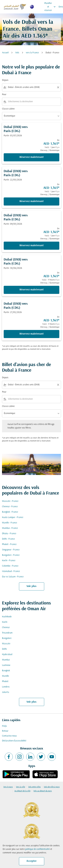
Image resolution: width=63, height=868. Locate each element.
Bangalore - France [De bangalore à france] (11, 555)
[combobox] (32, 87)
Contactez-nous (9, 736)
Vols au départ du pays (43, 791)
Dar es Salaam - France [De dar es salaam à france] (13, 577)
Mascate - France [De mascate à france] (10, 501)
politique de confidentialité (37, 849)
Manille (5, 676)
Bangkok (6, 671)
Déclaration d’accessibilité (14, 741)
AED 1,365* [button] (35, 36)
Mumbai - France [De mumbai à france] (10, 528)
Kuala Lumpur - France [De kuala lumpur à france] (13, 517)
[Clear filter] (58, 87)
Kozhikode (7, 617)
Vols (17, 53)
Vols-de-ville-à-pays (52, 787)
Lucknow (6, 665)
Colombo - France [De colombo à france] (10, 566)
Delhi (4, 649)
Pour (4, 95)
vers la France (32, 53)
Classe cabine (8, 109)
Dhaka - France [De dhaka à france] (9, 534)
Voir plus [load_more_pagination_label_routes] (32, 586)
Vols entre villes (34, 787)
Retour (5, 731)
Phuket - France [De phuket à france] (9, 544)
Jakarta (6, 692)
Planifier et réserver (51, 7)
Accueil (5, 53)
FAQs (4, 726)
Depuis (5, 80)
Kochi (5, 622)
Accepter (32, 861)
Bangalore (7, 638)
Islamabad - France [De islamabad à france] (11, 571)
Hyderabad (7, 654)
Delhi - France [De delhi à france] (8, 539)
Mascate (6, 644)
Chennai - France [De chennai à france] (10, 507)
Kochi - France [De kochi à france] (9, 561)
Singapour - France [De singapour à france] (11, 550)
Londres (6, 687)
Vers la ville (20, 787)
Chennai (6, 627)
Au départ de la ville (22, 791)
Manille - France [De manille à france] (9, 523)
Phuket (5, 681)
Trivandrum (7, 633)
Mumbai (6, 660)
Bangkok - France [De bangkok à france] (10, 512)
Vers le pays (8, 787)
